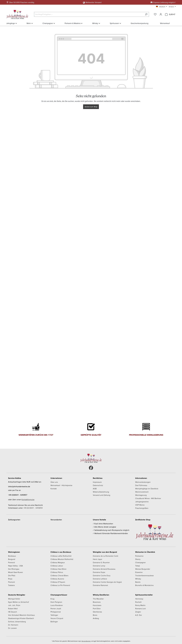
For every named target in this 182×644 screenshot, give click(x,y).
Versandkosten (86, 641)
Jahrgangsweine (142, 502)
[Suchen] (146, 14)
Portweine (139, 556)
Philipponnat (56, 612)
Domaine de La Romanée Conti (106, 556)
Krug (52, 599)
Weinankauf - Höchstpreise (61, 485)
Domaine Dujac (99, 572)
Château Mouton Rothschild (62, 559)
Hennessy (139, 599)
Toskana (11, 585)
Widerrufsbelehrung (101, 492)
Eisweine (139, 572)
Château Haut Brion (58, 569)
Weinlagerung (141, 495)
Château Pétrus (57, 572)
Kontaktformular (28, 499)
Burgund (12, 559)
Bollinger (54, 622)
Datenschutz (98, 485)
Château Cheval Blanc (59, 575)
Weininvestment (142, 492)
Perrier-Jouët (56, 609)
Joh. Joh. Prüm (14, 605)
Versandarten (56, 520)
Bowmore (97, 602)
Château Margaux (58, 562)
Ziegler (138, 612)
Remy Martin (140, 605)
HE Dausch (13, 612)
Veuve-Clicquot (57, 618)
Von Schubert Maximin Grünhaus (21, 615)
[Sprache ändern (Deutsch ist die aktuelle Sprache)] (162, 7)
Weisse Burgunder (143, 569)
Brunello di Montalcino (144, 585)
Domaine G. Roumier (101, 562)
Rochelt (138, 602)
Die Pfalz (12, 575)
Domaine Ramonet (100, 585)
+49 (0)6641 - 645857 (18, 495)
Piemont (11, 582)
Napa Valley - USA (15, 566)
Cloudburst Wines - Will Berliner (148, 498)
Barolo (138, 582)
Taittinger (54, 615)
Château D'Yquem (58, 582)
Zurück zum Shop (91, 107)
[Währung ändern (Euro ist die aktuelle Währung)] (172, 7)
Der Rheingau (14, 569)
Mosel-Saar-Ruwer (15, 572)
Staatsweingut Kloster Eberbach (21, 618)
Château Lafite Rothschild (61, 556)
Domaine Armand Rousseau (104, 569)
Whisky (138, 579)
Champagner (140, 562)
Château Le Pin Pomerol (60, 585)
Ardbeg (96, 618)
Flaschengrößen (142, 508)
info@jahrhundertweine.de (19, 486)
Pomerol (11, 562)
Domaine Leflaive (100, 579)
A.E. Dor (139, 615)
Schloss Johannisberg (17, 622)
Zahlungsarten (14, 520)
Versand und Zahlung (102, 495)
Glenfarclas (97, 612)
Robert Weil (13, 609)
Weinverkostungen (143, 482)
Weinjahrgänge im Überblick (147, 489)
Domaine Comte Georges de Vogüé (107, 582)
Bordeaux (12, 556)
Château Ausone (57, 579)
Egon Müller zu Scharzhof (19, 602)
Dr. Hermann (13, 625)
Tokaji (138, 566)
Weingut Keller (14, 599)
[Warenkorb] (170, 14)
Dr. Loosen (12, 628)
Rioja (10, 579)
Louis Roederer (57, 605)
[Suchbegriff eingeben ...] (89, 14)
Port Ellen (97, 609)
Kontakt (54, 489)
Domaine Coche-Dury (102, 575)
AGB (95, 489)
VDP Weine (140, 505)
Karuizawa (97, 605)
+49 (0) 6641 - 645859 (33, 508)
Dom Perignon (56, 602)
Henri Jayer (97, 559)
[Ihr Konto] (161, 14)
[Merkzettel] (155, 14)
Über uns (54, 482)
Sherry (138, 559)
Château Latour (57, 566)
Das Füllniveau (141, 485)
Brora (95, 615)
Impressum (97, 482)
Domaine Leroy (99, 566)
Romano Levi (141, 609)
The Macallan (98, 599)
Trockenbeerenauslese (144, 575)
